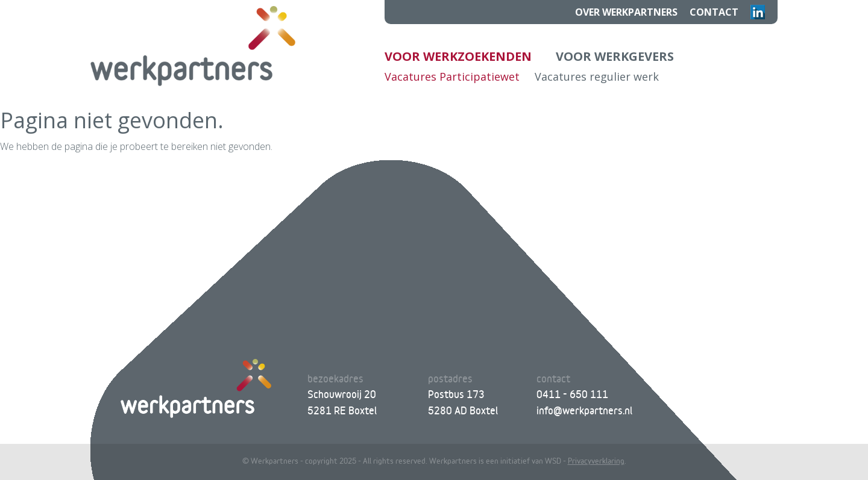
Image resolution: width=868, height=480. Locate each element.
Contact (714, 12)
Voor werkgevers (615, 56)
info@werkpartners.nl (584, 410)
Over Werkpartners (626, 12)
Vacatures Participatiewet (452, 76)
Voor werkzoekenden (458, 56)
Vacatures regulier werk (597, 76)
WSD (553, 461)
